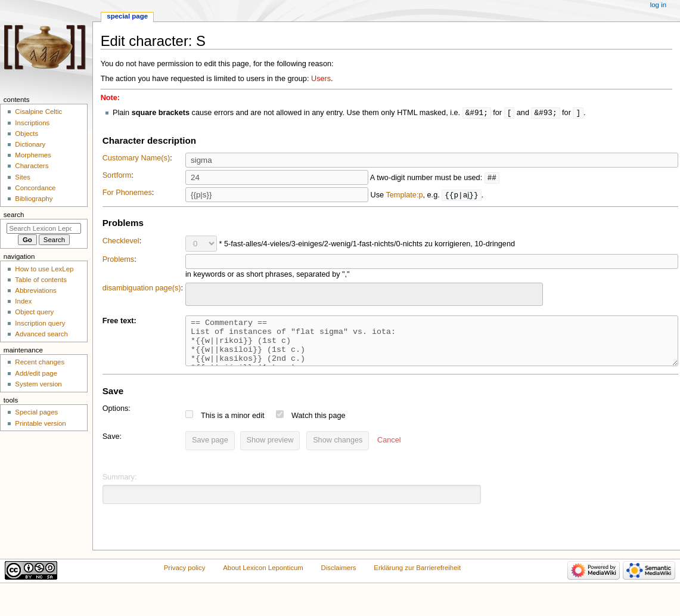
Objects (27, 134)
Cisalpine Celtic (38, 112)
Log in (658, 5)
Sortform (117, 176)
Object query (34, 312)
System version (38, 384)
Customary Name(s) (136, 159)
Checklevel (121, 242)
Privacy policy (185, 577)
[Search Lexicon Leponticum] (44, 228)
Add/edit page (36, 373)
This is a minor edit (232, 425)
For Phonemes (127, 193)
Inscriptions (32, 123)
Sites (22, 177)
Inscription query (40, 323)
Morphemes (33, 155)
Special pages (36, 412)
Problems (119, 260)
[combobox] (364, 295)
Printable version (40, 423)
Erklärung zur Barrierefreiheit (417, 577)
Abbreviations (35, 290)
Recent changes (40, 362)
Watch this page (319, 425)
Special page (127, 16)
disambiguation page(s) (142, 289)
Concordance (35, 188)
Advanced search (41, 334)
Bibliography (34, 199)
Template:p (404, 196)
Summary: (120, 487)
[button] (389, 450)
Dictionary (30, 144)
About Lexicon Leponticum (263, 577)
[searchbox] (197, 293)
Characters (32, 166)
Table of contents (41, 280)
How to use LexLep (44, 269)
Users (321, 79)
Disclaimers (339, 577)
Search (14, 215)
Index (23, 301)
